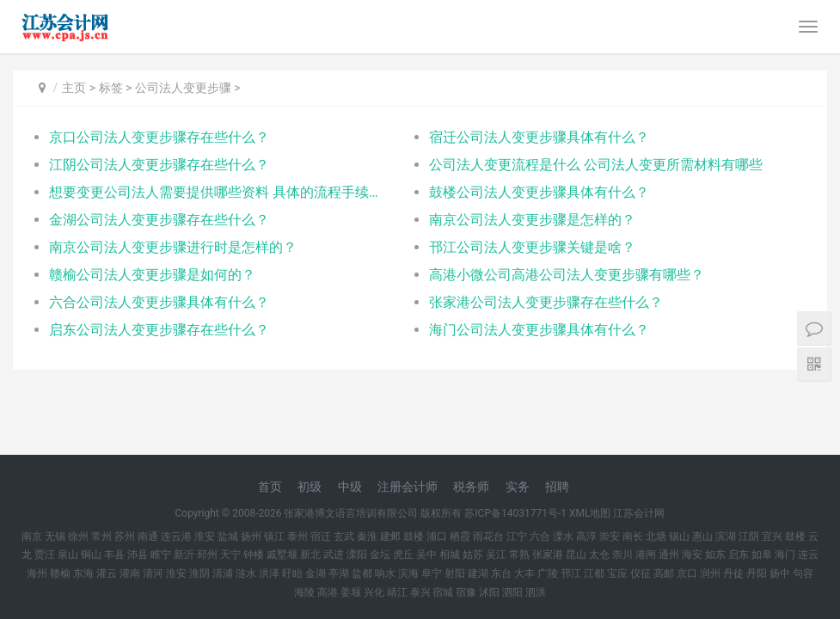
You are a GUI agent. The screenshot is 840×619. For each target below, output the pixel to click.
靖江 (397, 592)
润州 (710, 573)
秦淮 (367, 536)
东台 (501, 573)
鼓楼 (414, 536)
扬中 (780, 573)
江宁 (517, 536)
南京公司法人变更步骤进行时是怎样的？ (173, 247)
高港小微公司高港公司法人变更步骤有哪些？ (567, 275)
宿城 (443, 592)
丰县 (114, 555)
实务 (518, 487)
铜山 (91, 555)
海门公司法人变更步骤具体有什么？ (539, 330)
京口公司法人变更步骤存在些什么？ (159, 137)
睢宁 (161, 555)
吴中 (426, 555)
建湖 (478, 573)
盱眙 (292, 573)
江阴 (749, 536)
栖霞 (460, 536)
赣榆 (60, 573)
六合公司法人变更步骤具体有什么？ (159, 302)
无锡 (55, 536)
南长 (633, 536)
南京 (32, 536)
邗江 (571, 573)
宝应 (617, 573)
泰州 (297, 536)
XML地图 (590, 513)
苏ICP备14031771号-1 (515, 513)
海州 (37, 573)
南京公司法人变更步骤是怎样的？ (532, 220)
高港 (328, 592)
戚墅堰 (282, 555)
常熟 (519, 555)
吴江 (496, 555)
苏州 (125, 536)
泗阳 (512, 592)
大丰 (524, 573)
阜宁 (432, 573)
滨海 (408, 573)
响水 (385, 573)
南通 (148, 536)
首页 (270, 487)
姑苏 (473, 555)
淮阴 (199, 573)
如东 (715, 555)
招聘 (557, 487)
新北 (310, 555)
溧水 (563, 536)
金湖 (316, 573)
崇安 (610, 536)
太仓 (599, 555)
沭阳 (489, 592)
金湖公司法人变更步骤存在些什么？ (159, 220)
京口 (687, 573)
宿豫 (466, 592)
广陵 (548, 573)
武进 (334, 555)
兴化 (374, 592)
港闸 (646, 555)
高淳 (586, 536)
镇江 (274, 536)
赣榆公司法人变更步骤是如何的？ (152, 275)
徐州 (78, 536)
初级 (310, 487)
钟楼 (254, 555)
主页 (74, 88)
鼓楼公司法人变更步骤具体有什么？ (539, 192)
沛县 (138, 555)
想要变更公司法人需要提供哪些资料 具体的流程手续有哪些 (220, 192)
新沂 (184, 555)
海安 (692, 555)
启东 (739, 555)
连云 (808, 555)
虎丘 (403, 555)
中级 (350, 487)
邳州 (207, 555)
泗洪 (536, 592)
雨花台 (488, 536)
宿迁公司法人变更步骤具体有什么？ (539, 137)
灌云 (107, 573)
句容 (803, 573)
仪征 (641, 573)
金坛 (380, 555)
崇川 (622, 555)
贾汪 (45, 555)
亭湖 (339, 573)
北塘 (656, 536)
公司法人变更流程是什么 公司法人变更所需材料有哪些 (596, 165)
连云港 (176, 536)
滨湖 (726, 536)
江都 (594, 573)
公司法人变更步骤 (183, 88)
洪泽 (269, 573)
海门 (785, 555)
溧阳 (357, 555)
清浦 (223, 573)
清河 (153, 573)
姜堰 (351, 592)
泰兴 (420, 592)
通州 (669, 555)
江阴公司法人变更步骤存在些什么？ (159, 165)
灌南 (130, 573)
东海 (83, 573)
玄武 (344, 536)
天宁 (230, 555)
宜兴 (772, 536)
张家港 (548, 555)
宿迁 (321, 536)
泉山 (68, 555)
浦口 (437, 536)
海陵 (304, 592)
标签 (111, 88)
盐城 (228, 536)
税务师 (471, 487)
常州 (101, 536)
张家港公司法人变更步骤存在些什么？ (546, 302)
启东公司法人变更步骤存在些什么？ (159, 330)
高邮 (664, 573)
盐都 (362, 573)
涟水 (246, 573)
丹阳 (757, 573)
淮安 (205, 536)
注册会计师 (408, 487)
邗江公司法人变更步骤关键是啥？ (532, 247)
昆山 (576, 555)
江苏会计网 (639, 513)
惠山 (702, 536)
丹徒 (733, 573)
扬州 (251, 536)
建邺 (390, 536)
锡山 (679, 536)
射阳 (455, 573)
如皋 (762, 555)
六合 (540, 536)
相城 (450, 555)
